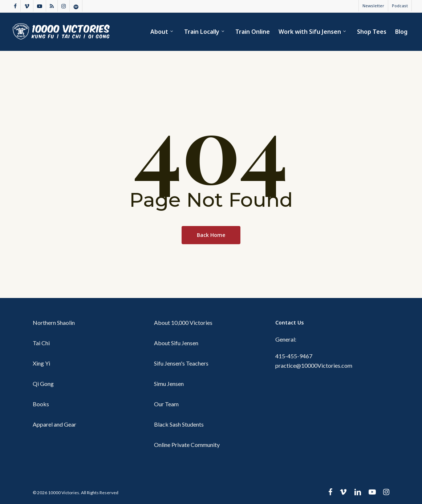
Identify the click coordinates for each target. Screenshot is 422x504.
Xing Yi (41, 363)
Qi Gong (43, 384)
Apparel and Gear (54, 424)
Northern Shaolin (54, 322)
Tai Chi (41, 343)
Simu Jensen (169, 384)
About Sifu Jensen (176, 343)
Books (41, 404)
